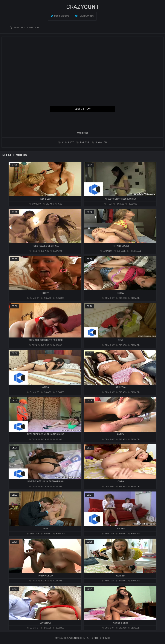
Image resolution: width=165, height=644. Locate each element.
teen (108, 204)
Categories (85, 16)
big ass (83, 143)
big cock (120, 251)
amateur (107, 251)
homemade (134, 251)
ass (59, 204)
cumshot (66, 143)
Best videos (60, 16)
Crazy (83, 7)
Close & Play (83, 109)
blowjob (99, 143)
